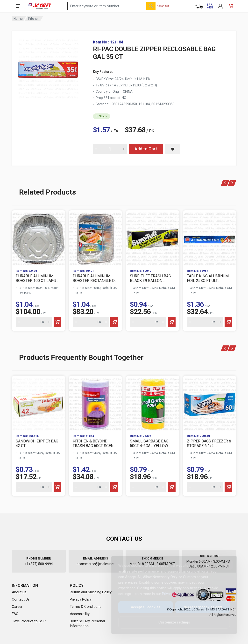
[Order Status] (199, 6)
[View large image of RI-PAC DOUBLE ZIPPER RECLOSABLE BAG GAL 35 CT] (48, 68)
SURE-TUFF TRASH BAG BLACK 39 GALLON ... (150, 278)
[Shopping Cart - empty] (231, 6)
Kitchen (34, 19)
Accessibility (80, 614)
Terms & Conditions (86, 607)
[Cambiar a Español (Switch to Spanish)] (210, 6)
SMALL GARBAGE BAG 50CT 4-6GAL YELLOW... (150, 443)
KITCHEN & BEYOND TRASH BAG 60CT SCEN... (94, 443)
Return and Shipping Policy (91, 592)
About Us (19, 592)
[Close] (224, 565)
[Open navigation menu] (18, 6)
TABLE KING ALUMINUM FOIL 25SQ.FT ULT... (208, 278)
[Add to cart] (57, 322)
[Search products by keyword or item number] (111, 6)
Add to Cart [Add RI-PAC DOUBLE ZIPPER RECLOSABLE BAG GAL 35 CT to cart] (146, 149)
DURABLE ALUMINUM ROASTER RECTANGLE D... (95, 278)
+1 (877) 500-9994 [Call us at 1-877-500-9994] (39, 564)
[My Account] (220, 6)
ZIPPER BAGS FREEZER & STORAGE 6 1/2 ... (209, 443)
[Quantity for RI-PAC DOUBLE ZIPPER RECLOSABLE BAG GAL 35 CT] (110, 149)
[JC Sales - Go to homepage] (40, 6)
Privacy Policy (81, 599)
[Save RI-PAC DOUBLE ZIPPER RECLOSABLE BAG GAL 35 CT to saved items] (173, 149)
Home (18, 19)
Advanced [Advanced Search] (163, 6)
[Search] (151, 6)
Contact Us (21, 599)
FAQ (15, 614)
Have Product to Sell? (29, 621)
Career (17, 607)
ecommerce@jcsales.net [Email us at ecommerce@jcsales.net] (96, 564)
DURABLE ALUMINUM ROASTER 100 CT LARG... (37, 278)
